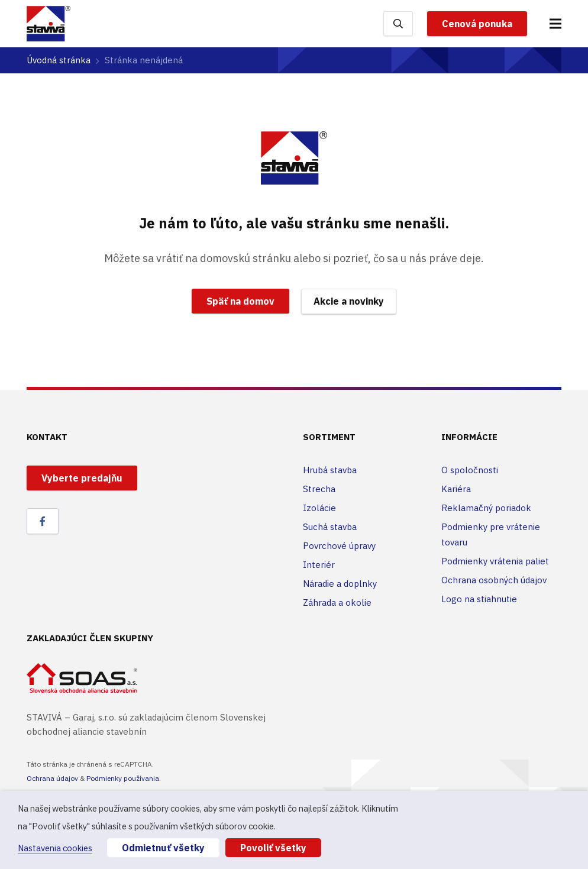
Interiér (319, 565)
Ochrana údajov (52, 778)
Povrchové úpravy (339, 546)
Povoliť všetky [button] (273, 848)
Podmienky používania (123, 778)
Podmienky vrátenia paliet (495, 561)
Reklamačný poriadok (486, 508)
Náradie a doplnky (340, 584)
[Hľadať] (398, 24)
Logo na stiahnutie (479, 599)
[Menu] (556, 24)
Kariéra (456, 489)
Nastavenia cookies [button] (55, 848)
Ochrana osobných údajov (494, 580)
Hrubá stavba (330, 470)
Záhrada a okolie (337, 603)
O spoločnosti (470, 470)
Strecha (319, 489)
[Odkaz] (49, 24)
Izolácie (319, 508)
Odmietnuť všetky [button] (163, 848)
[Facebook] (43, 521)
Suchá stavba (330, 527)
